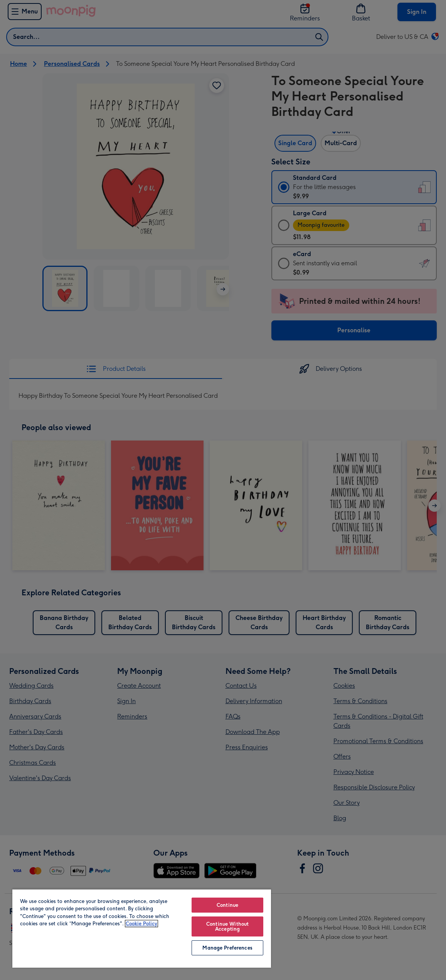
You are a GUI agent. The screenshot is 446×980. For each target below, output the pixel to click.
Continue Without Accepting (227, 926)
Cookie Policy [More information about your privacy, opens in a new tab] (141, 924)
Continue (227, 905)
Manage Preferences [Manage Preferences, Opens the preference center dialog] (227, 948)
